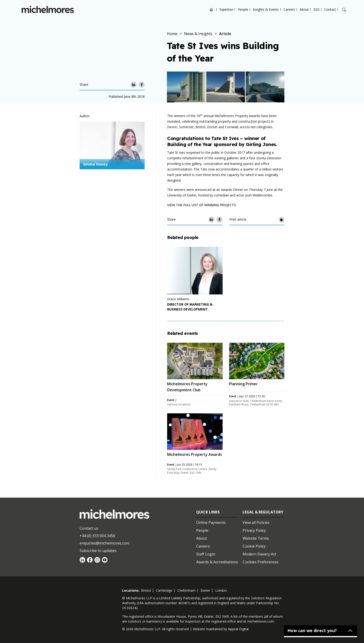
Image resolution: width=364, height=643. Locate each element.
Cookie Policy (254, 546)
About (304, 9)
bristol (146, 590)
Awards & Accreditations (217, 562)
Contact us (89, 528)
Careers (289, 9)
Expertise (226, 9)
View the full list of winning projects (201, 205)
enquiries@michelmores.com (104, 543)
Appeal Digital (238, 629)
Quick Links (208, 512)
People (243, 9)
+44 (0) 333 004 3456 (97, 536)
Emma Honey (96, 164)
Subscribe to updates (98, 551)
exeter (205, 590)
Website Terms (256, 538)
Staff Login (206, 554)
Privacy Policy (254, 530)
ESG (316, 9)
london (221, 590)
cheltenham (186, 590)
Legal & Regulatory (263, 512)
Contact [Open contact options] (330, 9)
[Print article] (281, 220)
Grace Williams (178, 299)
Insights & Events (266, 9)
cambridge (164, 590)
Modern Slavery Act (259, 554)
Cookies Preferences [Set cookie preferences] (261, 562)
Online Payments (211, 522)
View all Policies (256, 522)
